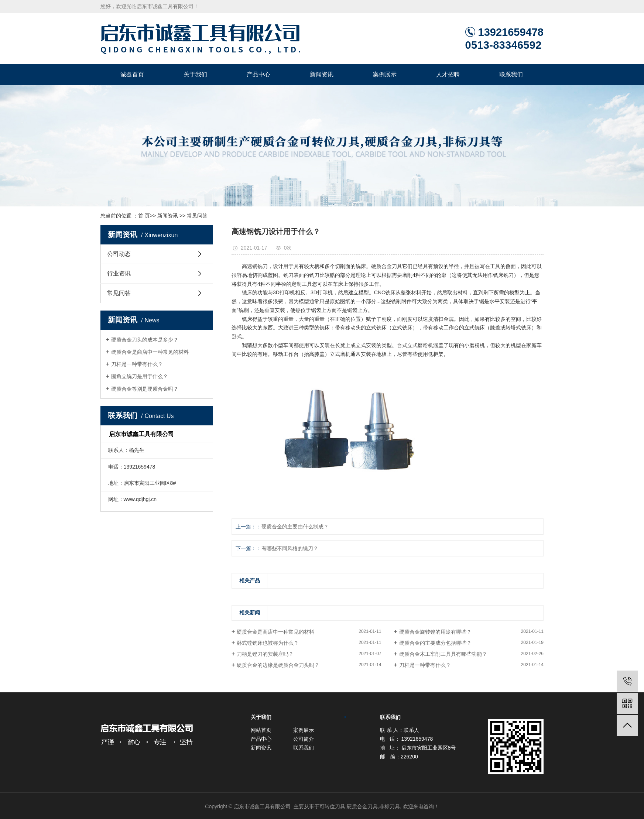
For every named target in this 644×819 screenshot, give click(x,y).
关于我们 (195, 74)
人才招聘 (448, 74)
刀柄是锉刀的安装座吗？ (265, 654)
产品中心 (258, 74)
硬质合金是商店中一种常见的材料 (150, 352)
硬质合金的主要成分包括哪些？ (435, 643)
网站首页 (261, 730)
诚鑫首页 (132, 74)
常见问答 (197, 216)
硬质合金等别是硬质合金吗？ (145, 389)
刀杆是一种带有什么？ (137, 364)
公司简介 (304, 739)
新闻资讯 (322, 74)
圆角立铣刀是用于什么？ (140, 376)
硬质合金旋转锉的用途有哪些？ (435, 632)
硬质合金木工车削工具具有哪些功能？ (443, 654)
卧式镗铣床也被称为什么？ (268, 643)
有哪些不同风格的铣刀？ (290, 548)
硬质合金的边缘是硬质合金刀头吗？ (278, 665)
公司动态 (119, 254)
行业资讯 (119, 273)
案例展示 (385, 74)
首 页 (144, 216)
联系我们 (511, 74)
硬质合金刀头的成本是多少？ (145, 340)
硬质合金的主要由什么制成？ (295, 527)
